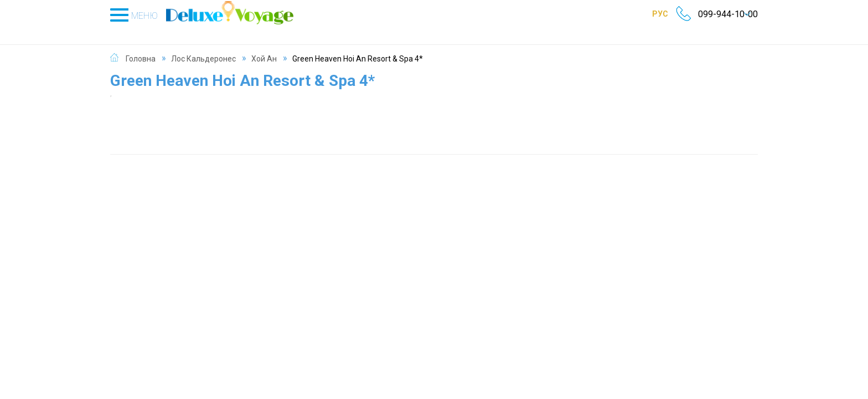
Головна (141, 47)
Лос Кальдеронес (203, 47)
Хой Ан (264, 47)
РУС (645, 14)
